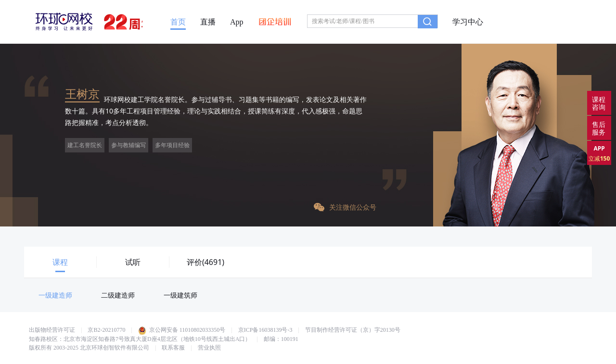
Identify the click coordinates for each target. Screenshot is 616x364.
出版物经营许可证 (52, 330)
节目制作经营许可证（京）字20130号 (353, 330)
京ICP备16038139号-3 (265, 330)
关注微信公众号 (345, 207)
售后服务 (599, 128)
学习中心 (468, 22)
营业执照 (209, 348)
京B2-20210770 (106, 330)
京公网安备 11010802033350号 (182, 330)
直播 (208, 22)
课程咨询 (599, 103)
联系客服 (173, 348)
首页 (178, 22)
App (237, 22)
